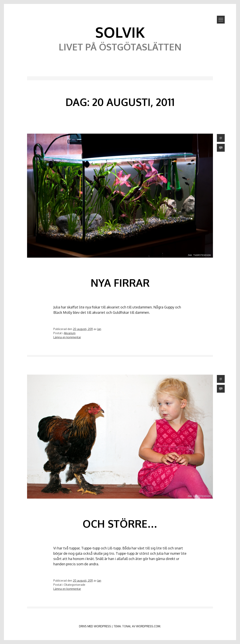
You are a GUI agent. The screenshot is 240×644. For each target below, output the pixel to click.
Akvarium (70, 333)
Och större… (120, 524)
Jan (99, 329)
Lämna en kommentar (67, 337)
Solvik (120, 32)
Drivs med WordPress (95, 626)
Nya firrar (120, 283)
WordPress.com (148, 626)
